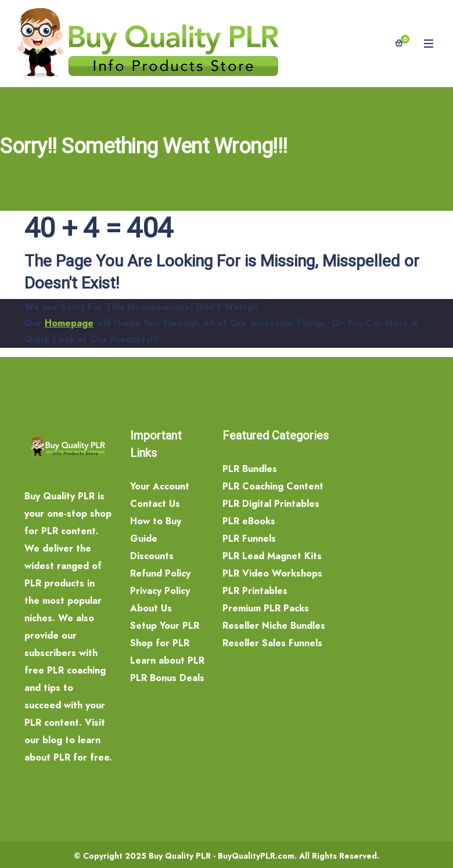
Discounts (152, 556)
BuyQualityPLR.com (256, 856)
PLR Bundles (250, 469)
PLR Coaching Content (273, 486)
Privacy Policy (160, 591)
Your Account (160, 486)
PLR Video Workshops (272, 573)
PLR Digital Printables (271, 504)
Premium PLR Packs (266, 608)
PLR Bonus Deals (167, 678)
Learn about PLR (167, 660)
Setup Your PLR (165, 626)
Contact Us (155, 504)
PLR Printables (255, 591)
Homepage (69, 323)
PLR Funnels (249, 539)
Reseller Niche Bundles (274, 626)
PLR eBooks (249, 521)
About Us (151, 608)
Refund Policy (160, 573)
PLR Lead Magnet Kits (272, 556)
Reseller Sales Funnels (272, 643)
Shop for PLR (160, 643)
